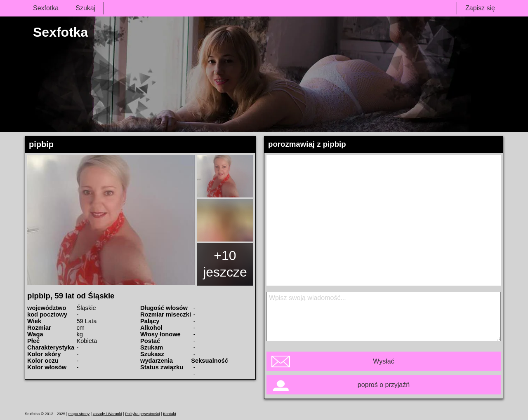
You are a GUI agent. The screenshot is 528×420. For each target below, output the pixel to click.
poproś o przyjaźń (384, 385)
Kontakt (170, 414)
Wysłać (383, 361)
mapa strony (79, 414)
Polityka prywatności (143, 414)
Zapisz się (480, 8)
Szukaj (85, 8)
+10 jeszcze (225, 264)
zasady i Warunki (107, 414)
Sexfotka (46, 8)
